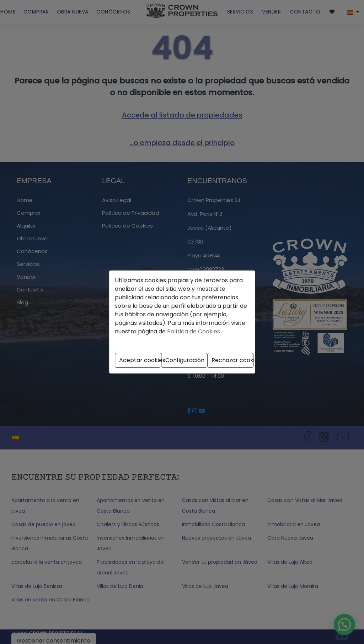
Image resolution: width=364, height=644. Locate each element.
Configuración (185, 360)
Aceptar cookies (140, 360)
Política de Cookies (194, 331)
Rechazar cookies (232, 360)
